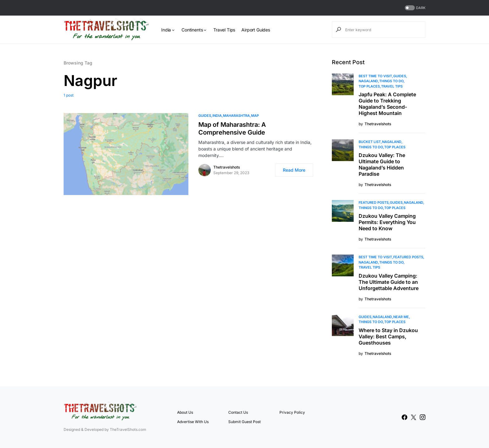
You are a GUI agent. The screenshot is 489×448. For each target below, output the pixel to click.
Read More (294, 170)
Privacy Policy (292, 412)
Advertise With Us (193, 422)
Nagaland (368, 81)
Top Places (369, 86)
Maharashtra (236, 116)
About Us (185, 412)
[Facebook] (404, 417)
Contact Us (238, 412)
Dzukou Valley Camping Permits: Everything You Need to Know (387, 222)
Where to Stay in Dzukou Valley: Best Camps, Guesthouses (388, 336)
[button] (414, 8)
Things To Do (391, 81)
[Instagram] (423, 417)
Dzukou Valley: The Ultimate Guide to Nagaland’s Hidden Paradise (382, 164)
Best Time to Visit (375, 76)
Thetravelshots (227, 167)
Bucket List (370, 142)
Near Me (401, 317)
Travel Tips (392, 86)
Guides (205, 116)
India (217, 116)
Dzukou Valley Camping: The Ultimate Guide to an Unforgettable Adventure (389, 282)
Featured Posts (374, 203)
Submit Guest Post (244, 422)
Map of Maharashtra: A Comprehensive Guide (232, 129)
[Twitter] (414, 417)
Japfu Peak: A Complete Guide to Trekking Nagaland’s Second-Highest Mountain (387, 104)
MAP (255, 116)
